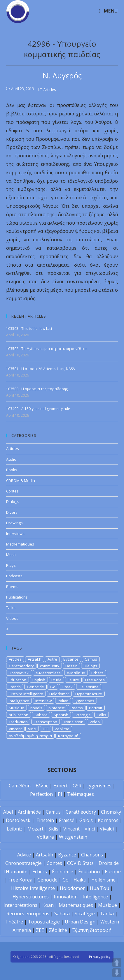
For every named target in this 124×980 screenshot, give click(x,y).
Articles (50, 90)
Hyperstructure (89, 694)
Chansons (92, 855)
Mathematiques (20, 544)
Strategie (83, 715)
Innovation (66, 897)
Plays (11, 565)
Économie (63, 872)
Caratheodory (21, 666)
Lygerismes (99, 786)
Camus (91, 659)
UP (117, 963)
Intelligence (19, 701)
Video (95, 722)
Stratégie (85, 914)
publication (19, 715)
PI (60, 794)
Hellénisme (103, 880)
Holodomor (59, 694)
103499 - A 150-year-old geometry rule (38, 409)
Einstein (45, 820)
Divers (12, 512)
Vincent (15, 729)
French (15, 687)
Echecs (97, 673)
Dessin (71, 666)
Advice (24, 855)
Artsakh (35, 659)
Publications (17, 597)
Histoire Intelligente (26, 694)
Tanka (107, 914)
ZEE (46, 729)
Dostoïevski (19, 820)
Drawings (14, 523)
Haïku (80, 880)
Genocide (35, 687)
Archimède (29, 812)
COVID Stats (80, 863)
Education (18, 680)
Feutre (73, 680)
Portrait (96, 708)
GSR (77, 786)
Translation (73, 722)
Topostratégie (44, 922)
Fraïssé (67, 820)
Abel (8, 812)
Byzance (71, 659)
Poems (12, 587)
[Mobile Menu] (108, 11)
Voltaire (45, 837)
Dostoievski (19, 673)
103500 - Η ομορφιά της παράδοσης (37, 389)
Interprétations (20, 905)
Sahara (41, 715)
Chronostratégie (23, 863)
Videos (12, 618)
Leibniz (15, 829)
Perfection (41, 794)
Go (53, 687)
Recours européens (28, 914)
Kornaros (108, 820)
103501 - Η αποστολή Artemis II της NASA (41, 369)
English (39, 680)
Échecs (40, 872)
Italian (63, 701)
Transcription (46, 722)
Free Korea (95, 680)
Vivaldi (107, 829)
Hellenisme (89, 687)
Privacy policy (100, 957)
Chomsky (111, 812)
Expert (61, 786)
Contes (12, 491)
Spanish (61, 715)
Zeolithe (62, 729)
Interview (43, 701)
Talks (11, 608)
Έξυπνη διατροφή (92, 930)
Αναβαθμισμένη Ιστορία (30, 736)
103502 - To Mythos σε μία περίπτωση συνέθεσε (47, 349)
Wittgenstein (73, 837)
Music (11, 555)
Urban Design (80, 922)
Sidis (53, 829)
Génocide (47, 880)
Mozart (35, 829)
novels (36, 708)
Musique (16, 708)
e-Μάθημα (76, 673)
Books (12, 470)
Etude (56, 680)
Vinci (32, 729)
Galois (86, 820)
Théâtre (14, 922)
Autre (52, 659)
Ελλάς (42, 786)
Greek (67, 687)
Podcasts (14, 576)
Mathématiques (76, 905)
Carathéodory (81, 812)
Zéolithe (58, 930)
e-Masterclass (48, 673)
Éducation (89, 872)
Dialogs (13, 502)
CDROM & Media (21, 481)
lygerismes (84, 701)
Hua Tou (99, 888)
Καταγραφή (68, 736)
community (50, 666)
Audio (11, 459)
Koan (48, 905)
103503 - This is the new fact (29, 329)
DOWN (117, 973)
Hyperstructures (31, 897)
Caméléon (20, 786)
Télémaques (81, 794)
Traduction (18, 722)
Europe (113, 872)
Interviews (15, 534)
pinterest (56, 708)
